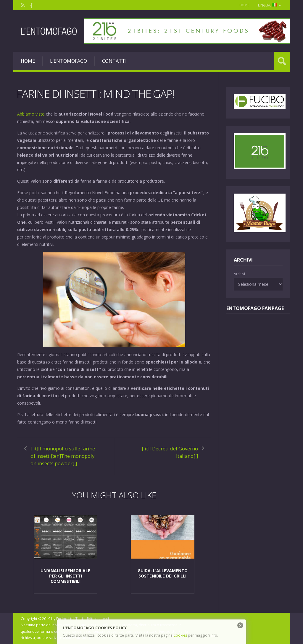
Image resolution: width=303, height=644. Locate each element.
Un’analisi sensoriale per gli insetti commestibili (65, 576)
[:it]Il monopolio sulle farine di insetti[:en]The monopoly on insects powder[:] (63, 456)
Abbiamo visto (31, 114)
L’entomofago (69, 61)
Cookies (180, 635)
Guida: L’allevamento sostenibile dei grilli (163, 573)
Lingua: (270, 5)
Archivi (239, 274)
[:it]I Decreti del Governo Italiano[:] (170, 452)
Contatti (114, 61)
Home (244, 5)
